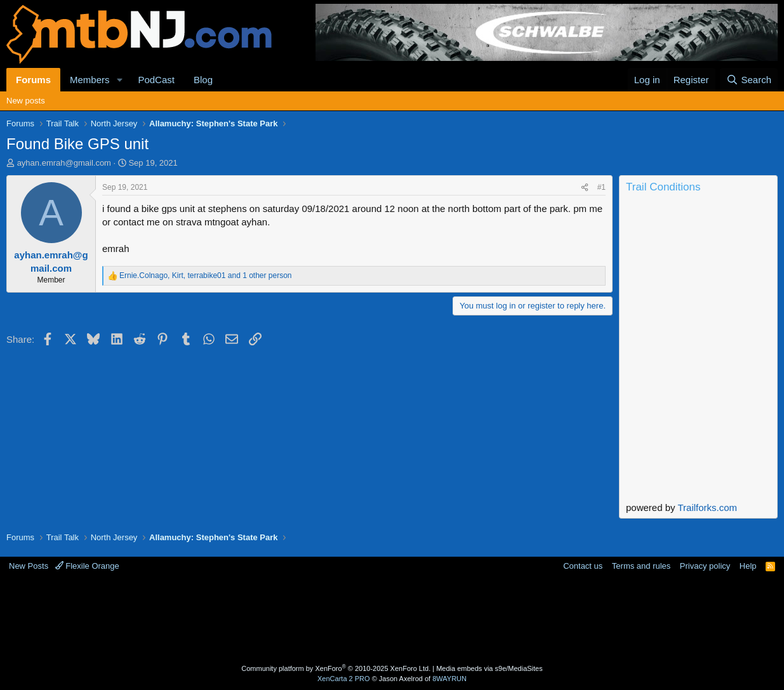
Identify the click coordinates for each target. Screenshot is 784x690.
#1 (601, 187)
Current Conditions (698, 250)
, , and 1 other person (206, 275)
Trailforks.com (707, 508)
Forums (33, 80)
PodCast (156, 80)
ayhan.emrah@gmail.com (64, 163)
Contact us (583, 566)
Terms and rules (641, 566)
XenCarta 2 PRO (344, 679)
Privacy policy (705, 566)
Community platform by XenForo (336, 668)
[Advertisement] (392, 620)
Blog (203, 80)
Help (748, 566)
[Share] (585, 188)
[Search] (749, 80)
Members (90, 80)
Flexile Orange (87, 566)
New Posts (29, 566)
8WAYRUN (449, 679)
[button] (119, 80)
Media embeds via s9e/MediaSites (489, 668)
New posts (26, 101)
